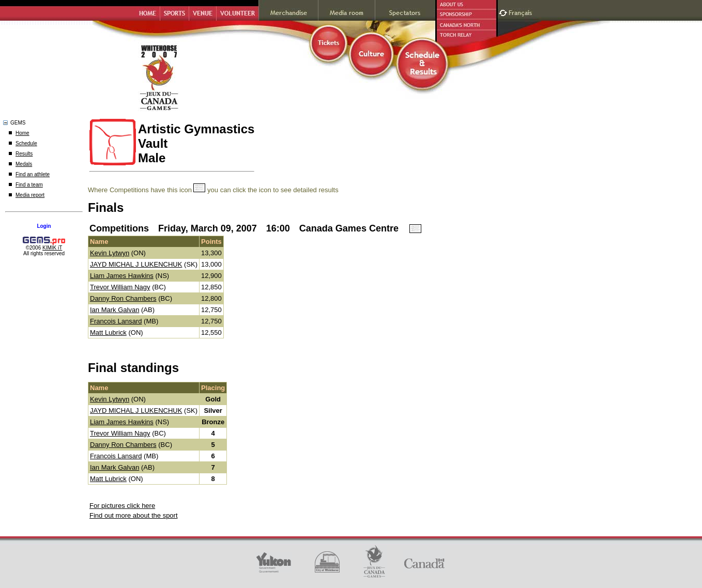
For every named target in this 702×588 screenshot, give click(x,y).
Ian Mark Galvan (115, 310)
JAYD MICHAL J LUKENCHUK (136, 264)
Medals (24, 164)
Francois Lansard (116, 321)
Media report (30, 195)
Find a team (29, 185)
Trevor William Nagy (120, 287)
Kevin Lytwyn (110, 253)
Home (22, 133)
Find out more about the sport (134, 515)
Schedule (26, 143)
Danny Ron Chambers (123, 298)
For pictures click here (122, 506)
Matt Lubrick (108, 332)
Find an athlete (33, 174)
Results (24, 154)
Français (522, 12)
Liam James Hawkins (122, 276)
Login (44, 226)
